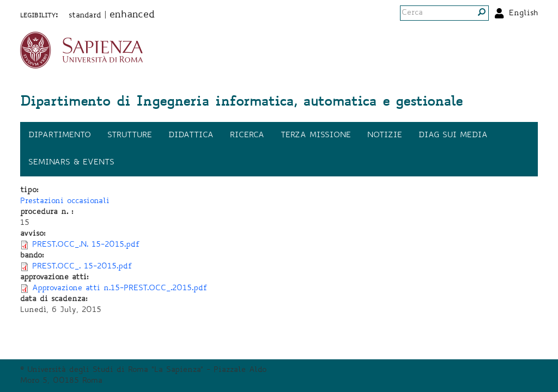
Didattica (191, 136)
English (523, 14)
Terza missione (316, 136)
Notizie (385, 136)
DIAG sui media (453, 136)
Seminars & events (71, 163)
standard (85, 16)
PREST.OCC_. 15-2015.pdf (82, 267)
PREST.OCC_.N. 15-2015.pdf (86, 245)
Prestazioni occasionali (65, 201)
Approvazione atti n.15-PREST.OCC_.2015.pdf (120, 289)
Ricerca (247, 136)
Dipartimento (60, 136)
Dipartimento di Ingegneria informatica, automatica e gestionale (241, 103)
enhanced (132, 15)
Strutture (130, 136)
